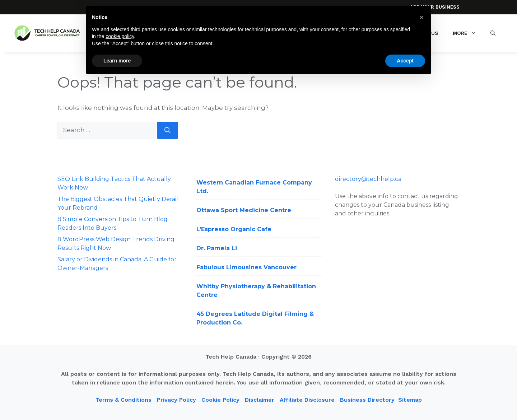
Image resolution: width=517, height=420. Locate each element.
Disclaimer (260, 400)
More (468, 33)
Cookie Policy (220, 400)
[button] (493, 33)
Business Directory (367, 400)
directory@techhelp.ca (368, 179)
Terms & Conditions (124, 400)
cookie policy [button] (120, 36)
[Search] (167, 130)
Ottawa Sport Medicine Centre (244, 210)
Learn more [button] (117, 61)
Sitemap (410, 400)
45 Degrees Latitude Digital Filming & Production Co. (255, 318)
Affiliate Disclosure (307, 400)
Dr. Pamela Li (217, 248)
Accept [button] (405, 61)
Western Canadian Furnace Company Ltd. (254, 187)
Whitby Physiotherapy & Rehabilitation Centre (256, 291)
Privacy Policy (176, 400)
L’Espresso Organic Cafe (234, 229)
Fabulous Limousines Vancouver (246, 267)
